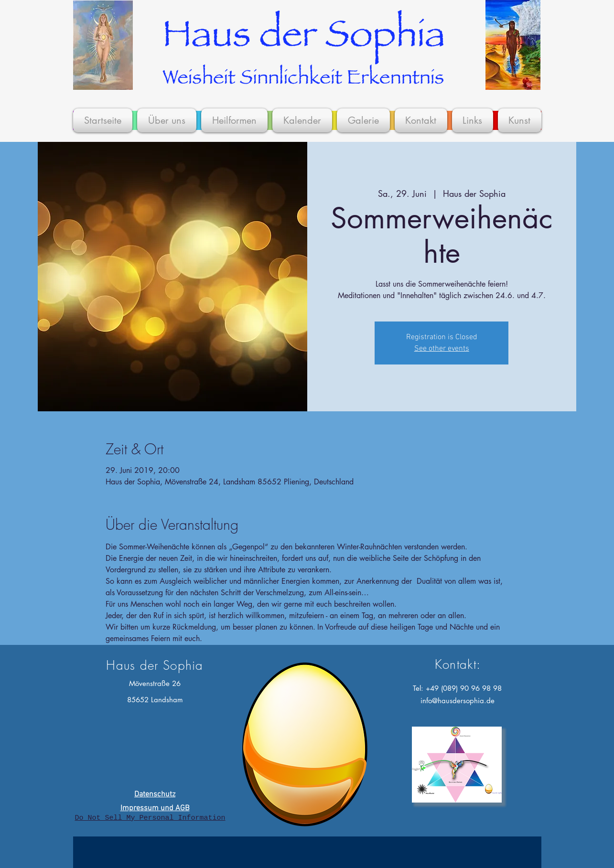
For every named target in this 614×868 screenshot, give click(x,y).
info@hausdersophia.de (458, 701)
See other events (442, 349)
